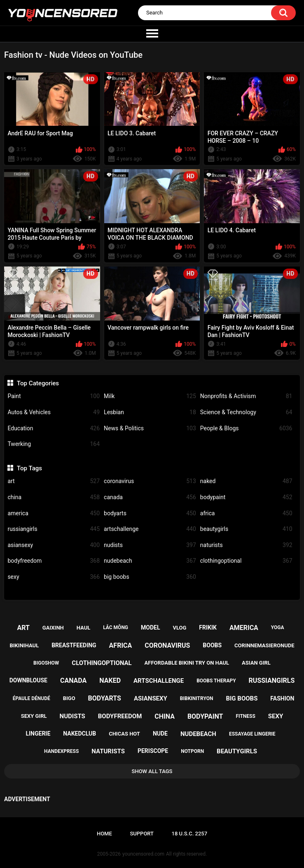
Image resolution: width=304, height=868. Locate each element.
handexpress (61, 751)
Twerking (54, 444)
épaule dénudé (32, 698)
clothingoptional (246, 561)
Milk (150, 396)
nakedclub (80, 734)
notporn (192, 751)
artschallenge (150, 529)
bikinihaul (25, 645)
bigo (69, 698)
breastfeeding (74, 645)
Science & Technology (246, 412)
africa (246, 513)
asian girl (256, 663)
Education (54, 428)
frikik (208, 627)
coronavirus (150, 481)
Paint (54, 396)
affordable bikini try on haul (187, 663)
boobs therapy (216, 681)
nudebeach (150, 561)
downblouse (28, 680)
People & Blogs (246, 428)
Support (142, 834)
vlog (179, 628)
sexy (54, 577)
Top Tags (29, 468)
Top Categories (38, 383)
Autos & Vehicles (54, 412)
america (54, 513)
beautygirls (246, 529)
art (54, 481)
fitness (245, 716)
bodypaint (246, 497)
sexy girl (34, 716)
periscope (153, 751)
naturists (246, 545)
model (150, 627)
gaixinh (53, 628)
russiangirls (54, 529)
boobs (212, 645)
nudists (150, 545)
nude (160, 734)
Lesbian (150, 412)
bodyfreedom (54, 561)
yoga (278, 627)
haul (84, 628)
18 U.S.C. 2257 (190, 834)
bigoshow (46, 663)
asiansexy (54, 545)
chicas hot (124, 734)
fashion (282, 698)
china (54, 497)
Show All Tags (152, 771)
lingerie (38, 734)
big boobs (150, 577)
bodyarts (150, 513)
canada (150, 497)
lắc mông (116, 627)
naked (246, 481)
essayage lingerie (252, 734)
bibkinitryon (197, 698)
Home (104, 834)
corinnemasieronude (264, 645)
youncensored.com (143, 854)
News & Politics (150, 428)
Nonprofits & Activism (246, 396)
